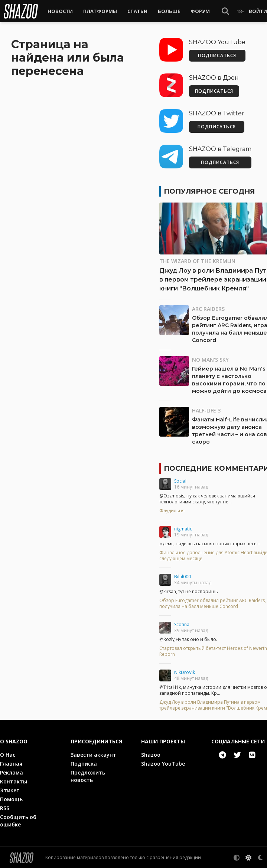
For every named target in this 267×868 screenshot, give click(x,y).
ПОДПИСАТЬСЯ (217, 55)
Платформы (100, 11)
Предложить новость (88, 775)
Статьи (137, 11)
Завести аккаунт (93, 754)
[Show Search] (225, 11)
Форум (200, 11)
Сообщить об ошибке (18, 820)
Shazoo (151, 754)
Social (180, 480)
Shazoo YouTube (163, 763)
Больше (169, 11)
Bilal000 (183, 576)
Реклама (12, 772)
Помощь (11, 798)
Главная (11, 763)
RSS (5, 807)
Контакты (14, 781)
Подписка (84, 763)
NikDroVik (185, 672)
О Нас (8, 754)
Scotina (182, 624)
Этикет (10, 790)
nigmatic (183, 528)
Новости (60, 11)
